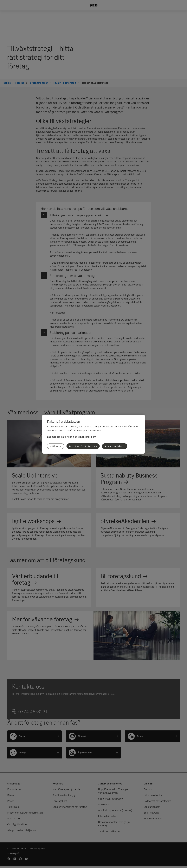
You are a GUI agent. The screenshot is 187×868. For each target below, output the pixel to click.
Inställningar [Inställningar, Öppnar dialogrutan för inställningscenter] (56, 446)
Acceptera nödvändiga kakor (83, 446)
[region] (93, 434)
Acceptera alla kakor (115, 446)
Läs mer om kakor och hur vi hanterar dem (72, 437)
